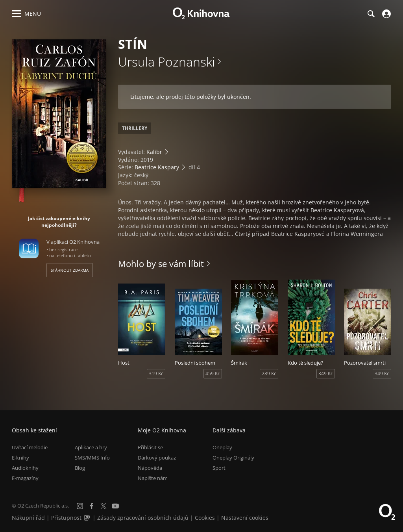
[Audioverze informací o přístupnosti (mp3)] (88, 518)
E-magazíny (25, 478)
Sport (219, 468)
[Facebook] (92, 506)
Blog (80, 468)
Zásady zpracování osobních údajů (143, 518)
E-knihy (20, 458)
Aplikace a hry (91, 447)
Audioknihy (25, 468)
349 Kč (326, 374)
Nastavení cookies (245, 518)
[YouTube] (115, 506)
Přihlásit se (150, 447)
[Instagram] (80, 506)
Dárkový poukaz (157, 458)
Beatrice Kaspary (157, 167)
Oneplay (222, 447)
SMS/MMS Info (92, 458)
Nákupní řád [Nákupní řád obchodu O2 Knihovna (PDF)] (28, 518)
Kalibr (154, 152)
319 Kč (156, 374)
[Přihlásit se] (385, 14)
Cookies (205, 518)
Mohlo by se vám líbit (161, 263)
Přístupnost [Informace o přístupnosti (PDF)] (66, 518)
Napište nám (153, 478)
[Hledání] (371, 14)
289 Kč (269, 374)
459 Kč (213, 374)
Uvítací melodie (30, 447)
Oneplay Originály (233, 458)
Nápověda (150, 468)
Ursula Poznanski (166, 62)
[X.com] (104, 506)
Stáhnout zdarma (70, 270)
